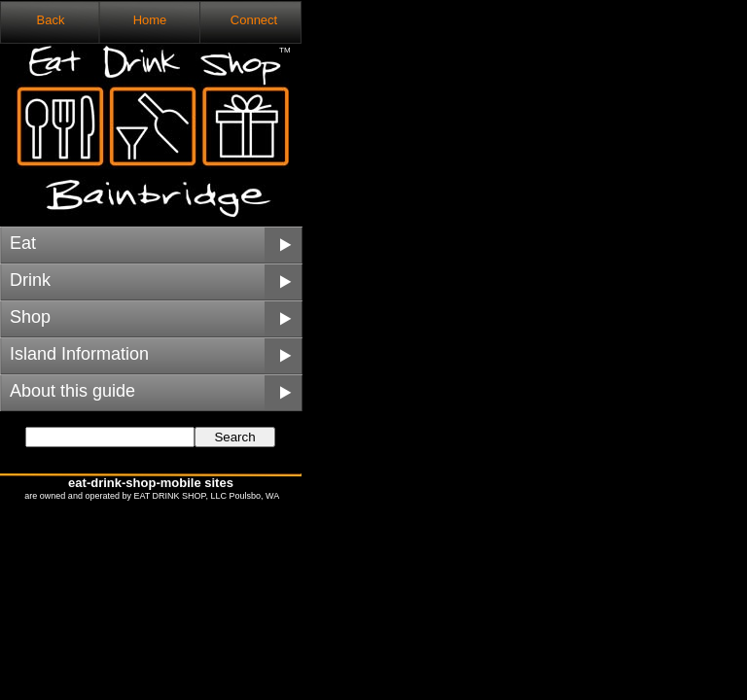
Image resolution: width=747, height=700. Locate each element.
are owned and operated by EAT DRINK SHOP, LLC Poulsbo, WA (151, 496)
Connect (254, 20)
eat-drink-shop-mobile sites (151, 483)
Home (150, 20)
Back (51, 20)
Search (234, 437)
